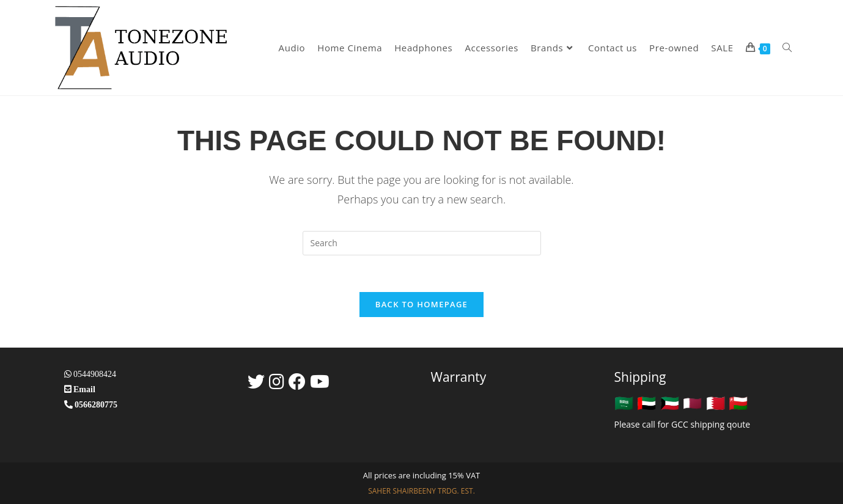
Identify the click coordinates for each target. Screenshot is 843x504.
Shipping (640, 377)
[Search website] (787, 48)
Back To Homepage (421, 304)
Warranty (459, 377)
